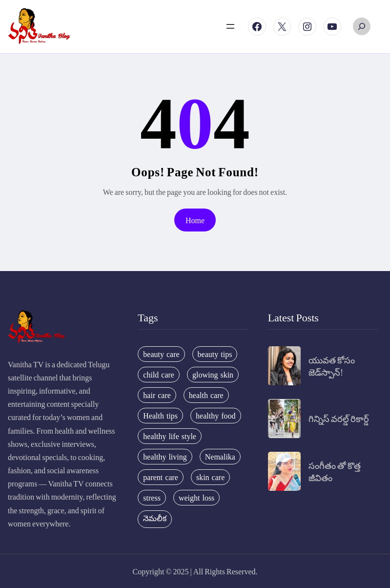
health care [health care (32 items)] (206, 395)
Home (195, 220)
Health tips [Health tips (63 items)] (160, 416)
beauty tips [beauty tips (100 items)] (215, 354)
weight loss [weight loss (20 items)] (196, 498)
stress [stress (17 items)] (152, 498)
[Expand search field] (362, 26)
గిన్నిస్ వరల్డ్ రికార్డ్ (339, 418)
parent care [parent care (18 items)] (161, 477)
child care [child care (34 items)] (159, 375)
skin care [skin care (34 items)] (210, 477)
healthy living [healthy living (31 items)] (165, 457)
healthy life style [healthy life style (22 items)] (170, 436)
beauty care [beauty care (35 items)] (161, 354)
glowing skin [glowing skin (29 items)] (213, 375)
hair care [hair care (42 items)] (157, 395)
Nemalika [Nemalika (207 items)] (220, 457)
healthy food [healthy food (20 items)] (216, 416)
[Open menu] (230, 26)
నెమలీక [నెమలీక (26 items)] (155, 518)
